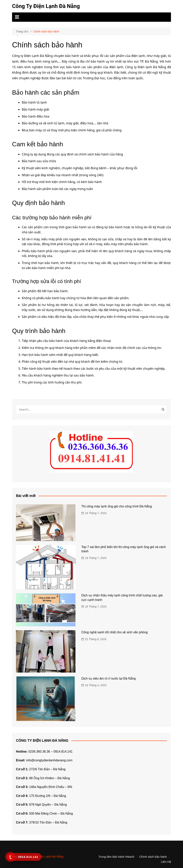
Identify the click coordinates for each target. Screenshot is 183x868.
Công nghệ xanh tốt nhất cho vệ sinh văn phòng (114, 632)
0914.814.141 (63, 752)
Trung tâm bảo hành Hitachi (116, 857)
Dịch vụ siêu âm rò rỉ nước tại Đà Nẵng (108, 678)
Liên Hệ (166, 862)
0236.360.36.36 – (41, 752)
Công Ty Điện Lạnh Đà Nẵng (46, 6)
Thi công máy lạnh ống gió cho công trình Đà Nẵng (116, 506)
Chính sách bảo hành (153, 857)
